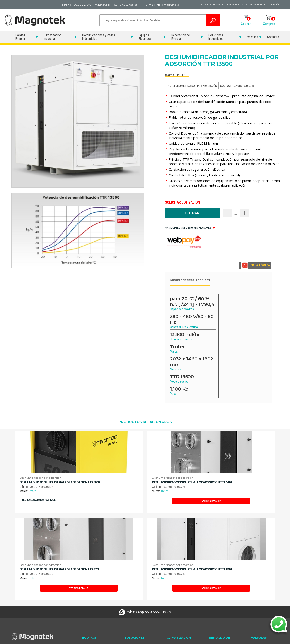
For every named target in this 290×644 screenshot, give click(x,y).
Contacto (273, 37)
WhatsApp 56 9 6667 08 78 (149, 533)
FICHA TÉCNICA (260, 265)
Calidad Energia (20, 37)
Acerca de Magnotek (197, 5)
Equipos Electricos (145, 37)
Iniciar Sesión (269, 5)
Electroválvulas (261, 570)
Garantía (225, 5)
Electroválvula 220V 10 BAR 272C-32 (266, 587)
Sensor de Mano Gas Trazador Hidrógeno (138, 595)
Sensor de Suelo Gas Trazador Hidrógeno (138, 605)
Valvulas (253, 37)
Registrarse (246, 5)
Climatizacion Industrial (53, 37)
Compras (269, 21)
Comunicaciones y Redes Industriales (99, 37)
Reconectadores (93, 575)
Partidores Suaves (94, 570)
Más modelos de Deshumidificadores (188, 228)
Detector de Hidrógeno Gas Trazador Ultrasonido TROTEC (140, 584)
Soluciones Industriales (216, 37)
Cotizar (246, 21)
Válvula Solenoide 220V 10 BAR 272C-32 (265, 596)
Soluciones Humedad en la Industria (181, 591)
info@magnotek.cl (28, 588)
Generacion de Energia (181, 37)
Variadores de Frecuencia (91, 582)
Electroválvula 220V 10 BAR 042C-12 (266, 577)
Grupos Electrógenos (223, 570)
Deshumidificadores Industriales (180, 572)
